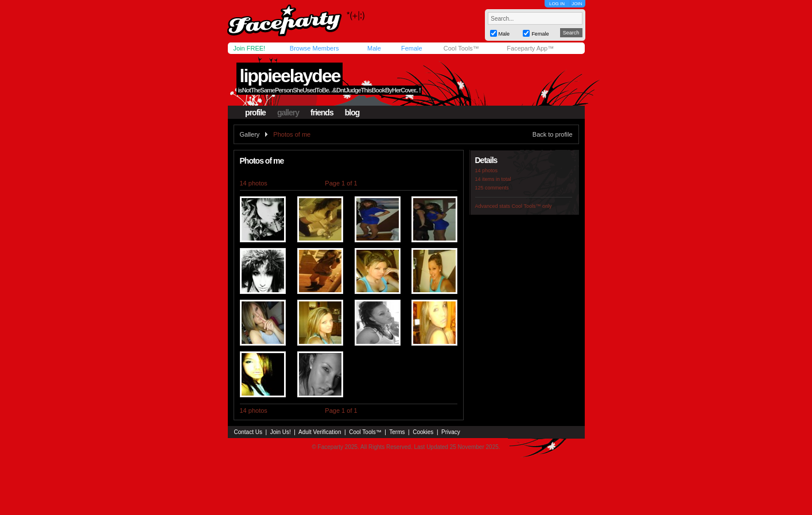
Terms (397, 432)
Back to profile (553, 134)
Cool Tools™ (461, 48)
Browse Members (314, 48)
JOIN (577, 4)
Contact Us (248, 432)
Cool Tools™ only (532, 206)
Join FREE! (250, 48)
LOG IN (557, 4)
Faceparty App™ (530, 48)
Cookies (423, 432)
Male (374, 48)
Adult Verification (320, 432)
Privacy (451, 432)
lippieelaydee (290, 76)
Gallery (250, 134)
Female (412, 48)
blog (352, 113)
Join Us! (281, 432)
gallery (288, 113)
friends (322, 113)
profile (255, 113)
